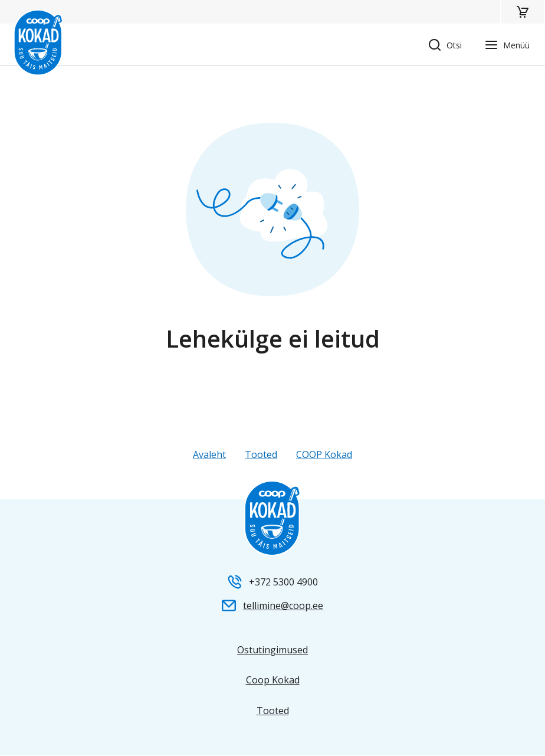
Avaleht (209, 454)
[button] (523, 12)
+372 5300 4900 (283, 582)
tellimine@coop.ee (283, 606)
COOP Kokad (324, 454)
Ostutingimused (272, 650)
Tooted (261, 454)
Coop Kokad (273, 680)
